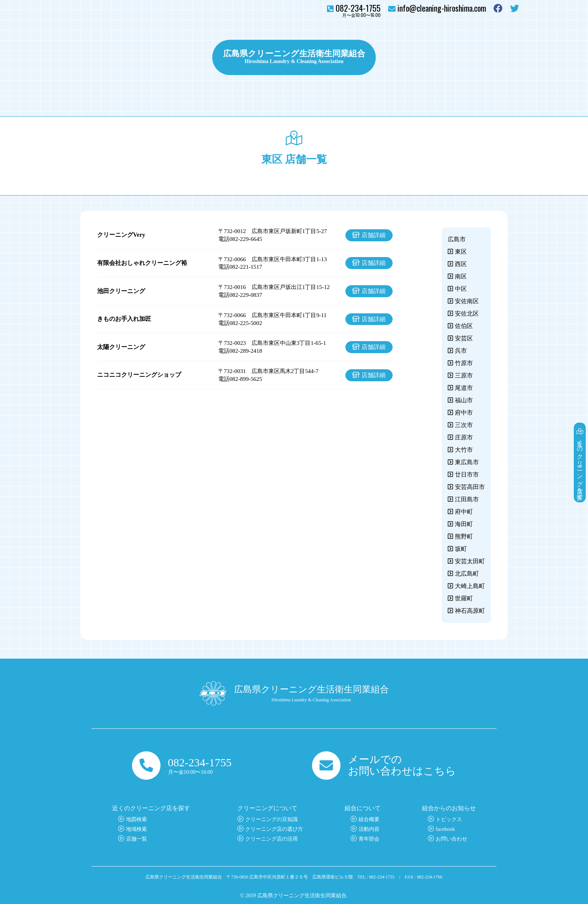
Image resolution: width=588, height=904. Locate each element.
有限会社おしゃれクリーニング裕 (142, 263)
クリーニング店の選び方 (274, 829)
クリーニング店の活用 (271, 839)
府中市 (464, 413)
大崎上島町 (470, 586)
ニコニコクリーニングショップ (139, 375)
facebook (445, 829)
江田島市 (467, 499)
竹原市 (464, 363)
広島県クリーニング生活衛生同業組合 (294, 53)
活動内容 (369, 829)
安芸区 (464, 338)
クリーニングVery (121, 235)
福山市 (464, 400)
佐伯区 (464, 326)
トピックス (399, 57)
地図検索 (136, 819)
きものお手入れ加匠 (124, 319)
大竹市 (464, 450)
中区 (461, 289)
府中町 (464, 512)
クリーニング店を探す (103, 57)
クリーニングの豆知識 (271, 819)
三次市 (464, 425)
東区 (461, 252)
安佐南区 (467, 301)
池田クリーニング (121, 291)
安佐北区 (467, 314)
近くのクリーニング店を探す (580, 463)
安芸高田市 (470, 487)
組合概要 (369, 819)
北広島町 (467, 574)
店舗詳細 (373, 235)
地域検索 (136, 829)
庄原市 (464, 437)
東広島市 (467, 462)
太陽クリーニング (121, 347)
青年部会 (369, 839)
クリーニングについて (170, 57)
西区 (461, 264)
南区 (461, 276)
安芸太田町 (470, 561)
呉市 (461, 351)
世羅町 (464, 598)
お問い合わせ (496, 57)
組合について (445, 57)
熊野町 (464, 536)
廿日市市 (467, 475)
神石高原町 (470, 611)
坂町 (461, 549)
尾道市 (464, 388)
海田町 (464, 524)
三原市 (464, 375)
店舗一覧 (136, 839)
